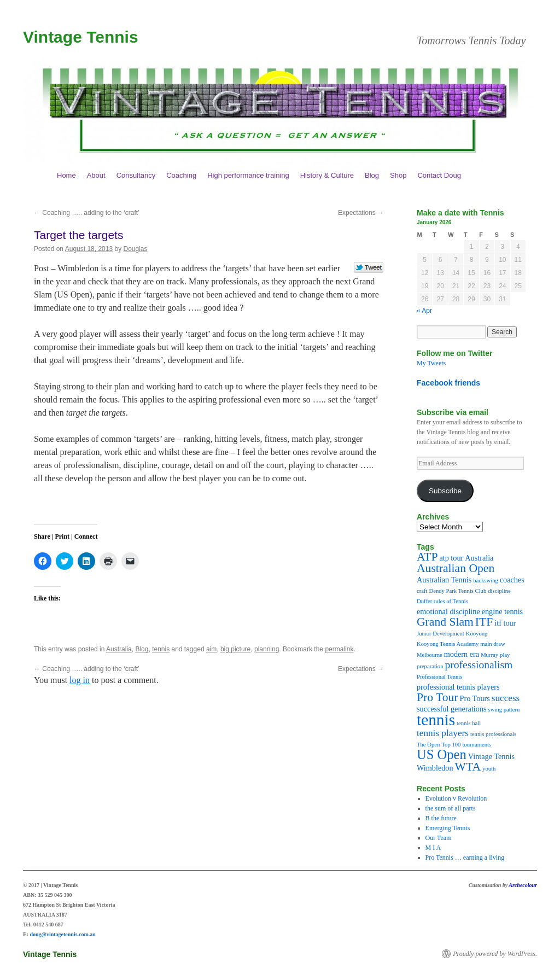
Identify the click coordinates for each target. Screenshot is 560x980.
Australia (119, 649)
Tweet (369, 268)
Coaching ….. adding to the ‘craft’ (87, 213)
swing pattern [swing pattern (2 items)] (504, 710)
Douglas (136, 249)
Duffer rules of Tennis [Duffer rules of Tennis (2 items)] (442, 601)
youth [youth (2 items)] (489, 769)
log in (80, 680)
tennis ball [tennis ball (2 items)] (469, 723)
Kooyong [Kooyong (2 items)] (477, 634)
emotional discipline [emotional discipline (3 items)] (448, 611)
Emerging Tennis (448, 828)
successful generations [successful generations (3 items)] (452, 709)
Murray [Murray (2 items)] (489, 655)
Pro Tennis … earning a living (465, 857)
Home (66, 175)
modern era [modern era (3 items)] (462, 654)
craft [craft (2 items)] (422, 591)
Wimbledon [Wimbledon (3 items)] (435, 768)
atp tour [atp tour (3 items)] (451, 558)
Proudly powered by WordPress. (495, 954)
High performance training (248, 175)
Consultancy (136, 175)
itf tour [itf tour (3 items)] (505, 623)
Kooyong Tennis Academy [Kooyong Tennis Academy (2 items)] (448, 644)
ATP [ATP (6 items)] (427, 557)
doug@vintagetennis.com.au (63, 934)
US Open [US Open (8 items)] (442, 754)
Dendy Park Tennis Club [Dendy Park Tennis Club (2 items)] (458, 591)
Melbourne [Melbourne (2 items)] (430, 655)
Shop (398, 175)
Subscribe (445, 491)
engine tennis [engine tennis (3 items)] (502, 611)
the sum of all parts (451, 808)
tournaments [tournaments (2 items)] (477, 745)
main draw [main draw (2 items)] (492, 644)
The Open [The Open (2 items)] (428, 745)
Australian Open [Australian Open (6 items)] (456, 568)
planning (267, 649)
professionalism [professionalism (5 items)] (479, 665)
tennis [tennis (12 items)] (436, 720)
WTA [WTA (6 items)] (468, 767)
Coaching (181, 175)
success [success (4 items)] (506, 698)
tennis (161, 649)
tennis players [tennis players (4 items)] (443, 733)
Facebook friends (448, 383)
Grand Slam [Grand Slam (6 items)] (445, 622)
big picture (235, 649)
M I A (433, 848)
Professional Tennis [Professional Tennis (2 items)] (439, 677)
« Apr (424, 311)
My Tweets (431, 363)
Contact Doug (439, 175)
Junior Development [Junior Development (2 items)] (441, 634)
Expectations (361, 213)
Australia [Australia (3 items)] (479, 558)
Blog (372, 175)
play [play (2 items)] (505, 655)
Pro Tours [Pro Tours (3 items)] (475, 698)
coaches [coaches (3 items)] (512, 580)
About (96, 175)
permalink (339, 649)
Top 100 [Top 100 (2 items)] (451, 745)
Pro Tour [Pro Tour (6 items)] (437, 697)
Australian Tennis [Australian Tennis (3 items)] (444, 580)
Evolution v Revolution (456, 798)
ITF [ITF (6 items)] (484, 622)
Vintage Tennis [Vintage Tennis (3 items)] (491, 756)
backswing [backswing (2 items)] (486, 581)
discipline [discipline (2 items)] (499, 591)
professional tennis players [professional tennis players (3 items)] (458, 687)
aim (211, 649)
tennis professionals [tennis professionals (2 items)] (493, 734)
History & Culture (327, 175)
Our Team (439, 838)
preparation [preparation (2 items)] (430, 666)
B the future (441, 818)
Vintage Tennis (81, 37)
